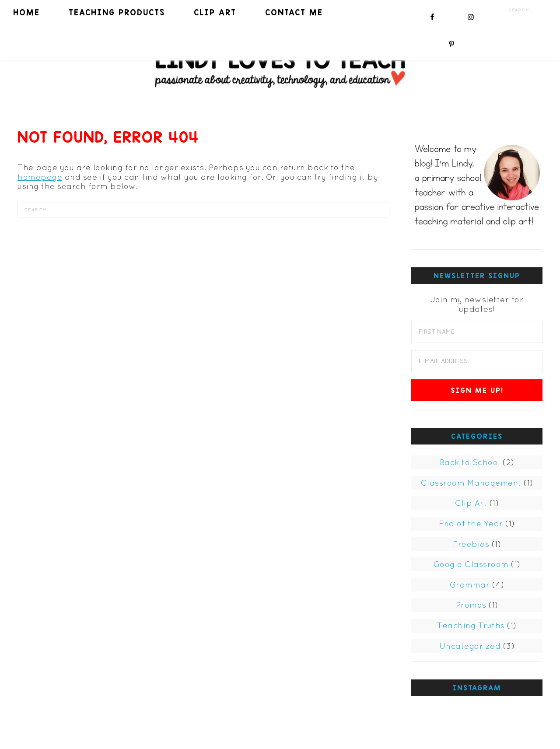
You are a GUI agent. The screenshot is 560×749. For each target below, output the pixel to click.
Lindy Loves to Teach (280, 67)
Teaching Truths (471, 625)
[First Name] (477, 332)
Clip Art (471, 503)
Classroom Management (471, 483)
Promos (471, 605)
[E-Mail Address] (477, 361)
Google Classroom (471, 564)
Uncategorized (470, 646)
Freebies (471, 544)
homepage (40, 177)
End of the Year (471, 523)
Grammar (470, 585)
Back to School (470, 462)
